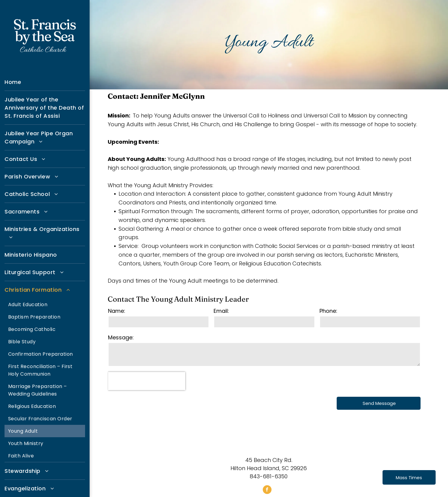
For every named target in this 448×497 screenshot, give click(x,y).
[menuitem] (45, 82)
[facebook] (267, 490)
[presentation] (147, 381)
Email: (221, 311)
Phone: (328, 311)
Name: (117, 311)
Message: (121, 337)
